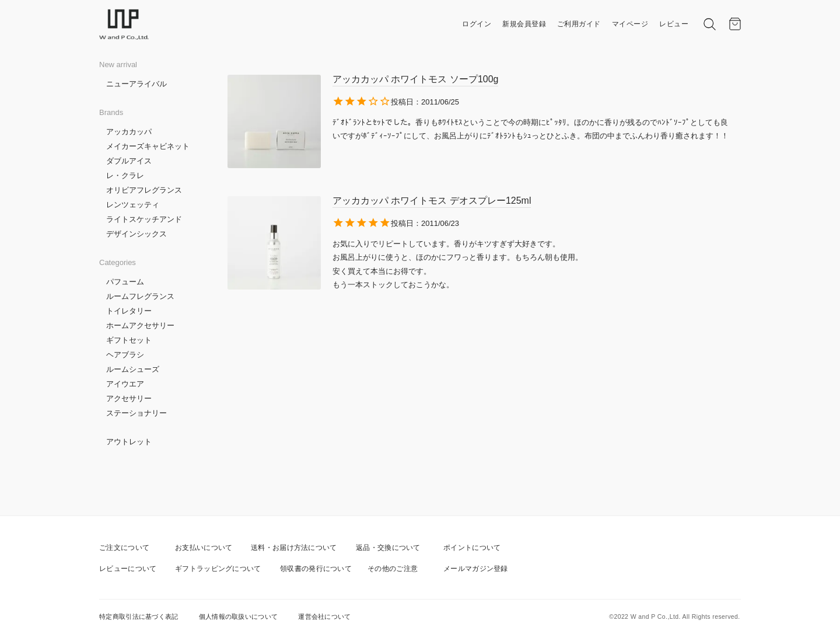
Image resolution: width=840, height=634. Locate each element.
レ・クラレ (125, 175)
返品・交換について (388, 548)
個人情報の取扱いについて (239, 616)
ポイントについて (472, 548)
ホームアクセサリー (140, 325)
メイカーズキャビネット (148, 146)
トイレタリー (129, 311)
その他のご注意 (393, 569)
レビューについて (128, 569)
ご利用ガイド (579, 24)
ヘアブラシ (125, 355)
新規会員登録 (524, 24)
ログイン (477, 24)
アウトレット (129, 442)
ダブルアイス (129, 161)
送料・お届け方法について (294, 548)
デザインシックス (136, 234)
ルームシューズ (133, 369)
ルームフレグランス (140, 296)
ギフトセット (129, 340)
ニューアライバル (136, 84)
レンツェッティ (133, 205)
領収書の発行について (316, 569)
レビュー (674, 24)
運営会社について (324, 616)
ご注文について (124, 548)
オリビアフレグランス (144, 190)
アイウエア (125, 384)
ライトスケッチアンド (144, 219)
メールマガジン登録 (476, 569)
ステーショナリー (136, 413)
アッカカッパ (129, 132)
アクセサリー (129, 398)
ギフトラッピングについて (218, 569)
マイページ (630, 24)
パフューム (125, 282)
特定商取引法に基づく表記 (139, 616)
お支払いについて (204, 548)
